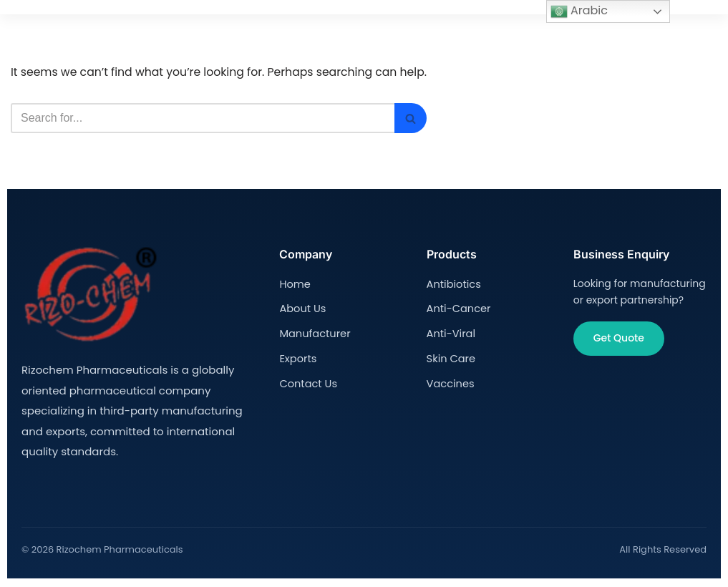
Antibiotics (453, 284)
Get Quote (619, 339)
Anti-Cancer (457, 309)
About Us (301, 309)
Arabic (579, 11)
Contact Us (307, 381)
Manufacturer (313, 332)
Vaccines (450, 381)
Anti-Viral (450, 332)
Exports (297, 356)
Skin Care (450, 356)
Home (294, 284)
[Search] (207, 119)
